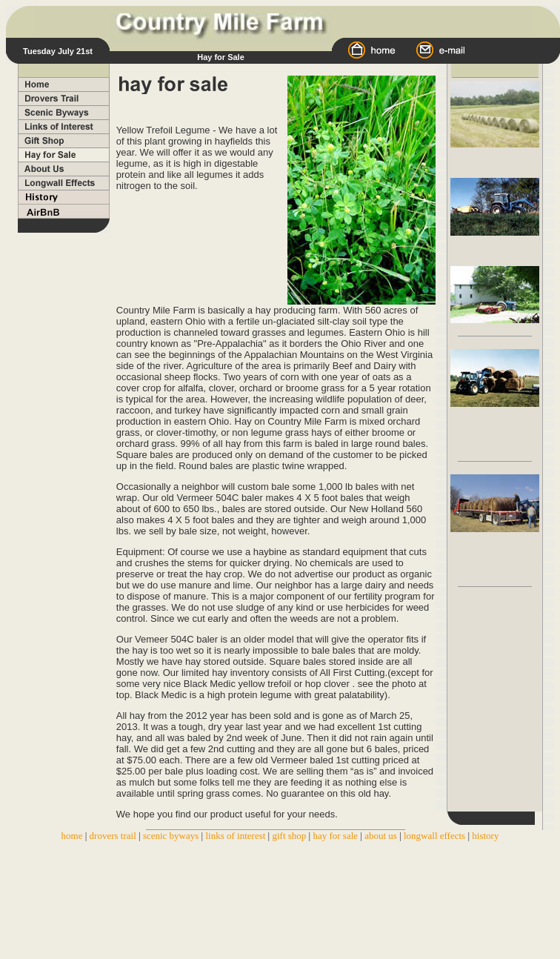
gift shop (289, 836)
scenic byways (171, 836)
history (485, 836)
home (72, 836)
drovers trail (114, 836)
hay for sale (335, 836)
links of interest (235, 836)
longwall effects (436, 836)
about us (381, 836)
